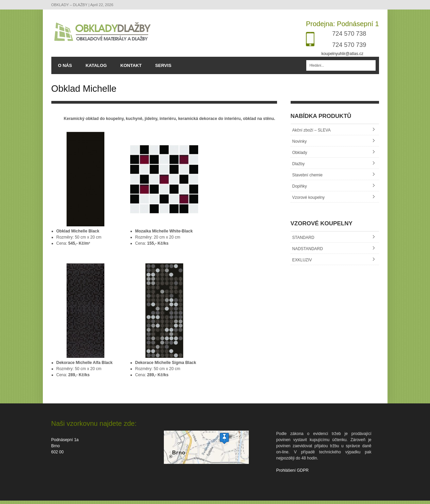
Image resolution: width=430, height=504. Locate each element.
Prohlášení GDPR (293, 474)
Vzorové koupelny (308, 201)
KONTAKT (131, 66)
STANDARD (303, 241)
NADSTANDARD (308, 252)
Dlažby (299, 167)
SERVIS (163, 66)
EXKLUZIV (302, 263)
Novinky (300, 145)
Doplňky (300, 190)
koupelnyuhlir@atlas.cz (342, 54)
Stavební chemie (307, 178)
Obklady (300, 156)
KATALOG (96, 66)
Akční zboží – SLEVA (312, 134)
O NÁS (65, 66)
